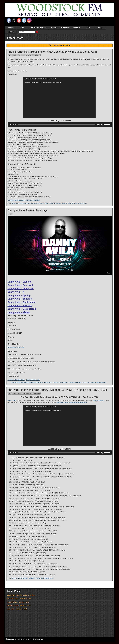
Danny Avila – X (16, 292)
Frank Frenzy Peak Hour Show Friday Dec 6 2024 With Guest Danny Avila (52, 52)
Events (54, 28)
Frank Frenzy (12, 400)
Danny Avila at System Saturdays (28, 210)
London (55, 383)
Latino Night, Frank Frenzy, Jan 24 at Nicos (21, 595)
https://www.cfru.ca (63, 403)
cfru (18, 578)
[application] (60, 97)
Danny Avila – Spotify (19, 295)
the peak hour (72, 203)
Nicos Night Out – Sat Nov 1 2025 (18, 602)
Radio (76, 28)
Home (11, 28)
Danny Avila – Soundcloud (22, 309)
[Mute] (102, 125)
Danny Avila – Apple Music (22, 302)
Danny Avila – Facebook (21, 285)
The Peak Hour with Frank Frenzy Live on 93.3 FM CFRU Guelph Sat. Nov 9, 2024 (57, 390)
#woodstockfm (12, 200)
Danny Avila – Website (20, 282)
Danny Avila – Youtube (20, 299)
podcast (65, 203)
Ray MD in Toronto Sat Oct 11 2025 (19, 605)
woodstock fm (82, 203)
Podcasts (65, 28)
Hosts (100, 28)
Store (10, 32)
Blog (22, 28)
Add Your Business (38, 28)
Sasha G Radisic (98, 400)
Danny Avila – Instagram (21, 289)
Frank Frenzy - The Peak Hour (22, 55)
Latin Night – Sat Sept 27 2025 (17, 609)
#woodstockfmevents (33, 200)
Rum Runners (63, 383)
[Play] (11, 125)
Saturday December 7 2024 (77, 383)
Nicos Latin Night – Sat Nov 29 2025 (19, 599)
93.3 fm (14, 578)
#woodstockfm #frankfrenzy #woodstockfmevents (27, 383)
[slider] (56, 125)
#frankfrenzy (21, 200)
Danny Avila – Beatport (20, 306)
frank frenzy (57, 203)
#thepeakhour (82, 403)
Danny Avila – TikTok (19, 312)
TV (87, 28)
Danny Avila (49, 203)
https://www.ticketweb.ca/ (16, 347)
